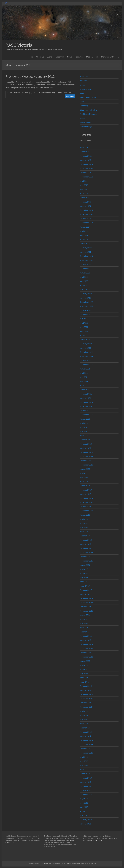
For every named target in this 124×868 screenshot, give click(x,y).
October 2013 (85, 749)
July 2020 (84, 423)
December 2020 (86, 402)
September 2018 (86, 511)
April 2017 (84, 582)
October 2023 (85, 264)
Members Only (107, 57)
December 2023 (86, 256)
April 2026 (84, 147)
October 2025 (85, 173)
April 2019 (84, 481)
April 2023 (84, 285)
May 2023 (84, 281)
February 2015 (86, 686)
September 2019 (86, 465)
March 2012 (85, 815)
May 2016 (84, 623)
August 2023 (85, 273)
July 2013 (84, 757)
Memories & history (88, 97)
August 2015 (85, 661)
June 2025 (84, 185)
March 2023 (85, 289)
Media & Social (92, 57)
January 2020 (85, 448)
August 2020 (85, 419)
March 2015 (85, 682)
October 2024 (85, 218)
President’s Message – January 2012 (30, 76)
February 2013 (86, 778)
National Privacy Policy (95, 840)
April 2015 (84, 678)
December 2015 (86, 644)
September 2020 (86, 415)
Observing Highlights (88, 110)
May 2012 (84, 807)
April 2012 (84, 811)
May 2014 (84, 719)
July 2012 (84, 799)
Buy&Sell (83, 81)
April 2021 (84, 385)
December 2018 (86, 498)
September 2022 (86, 314)
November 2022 (86, 306)
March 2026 (85, 152)
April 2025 (84, 193)
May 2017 (84, 577)
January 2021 (85, 398)
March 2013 (85, 774)
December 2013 (86, 740)
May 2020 (84, 431)
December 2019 (86, 452)
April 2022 (84, 335)
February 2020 (86, 444)
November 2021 (86, 356)
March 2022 (85, 339)
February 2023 (86, 294)
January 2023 (85, 298)
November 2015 (86, 648)
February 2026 (86, 156)
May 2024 (84, 235)
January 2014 (85, 736)
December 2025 (86, 164)
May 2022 (84, 331)
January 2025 (85, 206)
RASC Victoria (19, 45)
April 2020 (84, 435)
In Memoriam (85, 89)
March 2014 (85, 728)
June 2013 (84, 761)
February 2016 (86, 636)
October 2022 (85, 310)
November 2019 (86, 456)
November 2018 (86, 502)
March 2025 (85, 198)
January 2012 (85, 824)
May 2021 (84, 381)
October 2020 (85, 410)
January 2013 (85, 782)
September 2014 (86, 707)
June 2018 (84, 523)
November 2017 (86, 552)
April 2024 (84, 239)
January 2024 (85, 252)
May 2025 (84, 189)
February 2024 (86, 248)
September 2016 (86, 611)
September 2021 (86, 365)
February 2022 (86, 344)
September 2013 (86, 753)
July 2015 (84, 665)
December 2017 (86, 548)
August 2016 (85, 615)
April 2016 (84, 628)
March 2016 (85, 632)
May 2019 (84, 477)
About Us (40, 57)
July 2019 (84, 473)
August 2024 (85, 227)
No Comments (65, 93)
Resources (79, 57)
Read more (70, 96)
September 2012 (86, 794)
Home (31, 57)
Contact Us (10, 842)
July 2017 (84, 569)
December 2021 (86, 352)
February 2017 (86, 590)
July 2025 (84, 181)
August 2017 (85, 565)
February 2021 (86, 394)
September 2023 (86, 269)
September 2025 (86, 177)
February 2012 (86, 820)
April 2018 (84, 531)
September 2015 (86, 657)
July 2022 (84, 323)
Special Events (85, 122)
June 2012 (84, 803)
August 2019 (85, 469)
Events (50, 57)
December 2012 (86, 786)
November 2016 (86, 602)
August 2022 (85, 319)
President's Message (48, 93)
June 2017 (84, 573)
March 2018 (85, 536)
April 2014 (84, 724)
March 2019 (85, 486)
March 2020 (85, 440)
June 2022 (84, 327)
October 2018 (85, 506)
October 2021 (85, 360)
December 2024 (86, 210)
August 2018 (85, 515)
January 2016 (85, 640)
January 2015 (85, 690)
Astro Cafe (84, 76)
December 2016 (86, 598)
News (69, 57)
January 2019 (85, 494)
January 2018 (85, 544)
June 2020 (84, 427)
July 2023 (84, 277)
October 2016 (85, 607)
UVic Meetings (86, 126)
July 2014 (84, 711)
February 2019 (86, 490)
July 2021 (84, 373)
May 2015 (84, 673)
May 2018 (84, 527)
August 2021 (85, 369)
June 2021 (84, 377)
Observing (60, 57)
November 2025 (86, 168)
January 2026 (85, 160)
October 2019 (85, 461)
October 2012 (85, 790)
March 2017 (85, 586)
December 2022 (86, 302)
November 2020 (86, 406)
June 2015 (84, 669)
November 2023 (86, 260)
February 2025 (86, 202)
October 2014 (85, 703)
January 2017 (85, 594)
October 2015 (85, 653)
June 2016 (84, 619)
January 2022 (85, 348)
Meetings (83, 93)
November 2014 (86, 698)
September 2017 (86, 561)
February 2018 (86, 540)
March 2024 (85, 243)
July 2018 (84, 519)
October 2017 (85, 557)
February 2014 (86, 732)
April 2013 (84, 769)
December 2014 (86, 694)
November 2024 (86, 214)
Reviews (83, 118)
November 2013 (86, 744)
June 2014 (84, 715)
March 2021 (85, 390)
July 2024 (84, 231)
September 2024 (86, 223)
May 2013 (84, 765)
